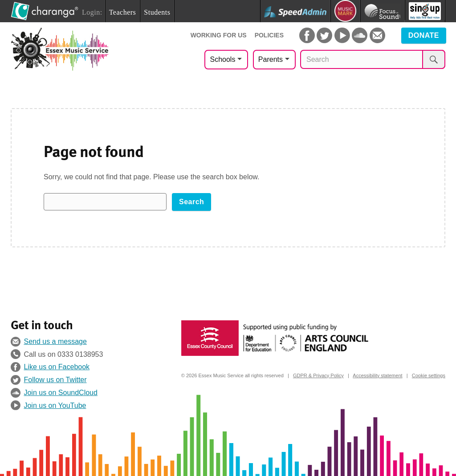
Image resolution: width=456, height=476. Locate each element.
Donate (424, 35)
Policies (269, 35)
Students (157, 12)
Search (191, 202)
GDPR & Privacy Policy (318, 375)
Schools (222, 59)
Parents (271, 59)
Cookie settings (429, 375)
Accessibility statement (377, 375)
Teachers (123, 12)
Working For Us (219, 35)
